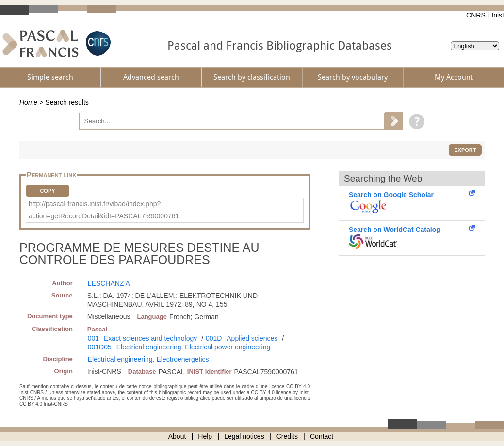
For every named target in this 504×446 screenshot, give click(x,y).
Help (205, 436)
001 (93, 338)
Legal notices (244, 436)
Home (28, 102)
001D (214, 338)
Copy (47, 191)
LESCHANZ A (109, 283)
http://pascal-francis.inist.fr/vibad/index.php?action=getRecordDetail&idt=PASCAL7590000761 (104, 210)
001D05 (100, 347)
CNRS (476, 15)
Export (465, 150)
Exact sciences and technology (150, 338)
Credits (287, 436)
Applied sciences (252, 338)
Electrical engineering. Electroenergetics (148, 359)
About (177, 436)
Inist (498, 15)
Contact (322, 436)
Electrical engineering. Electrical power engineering (194, 347)
